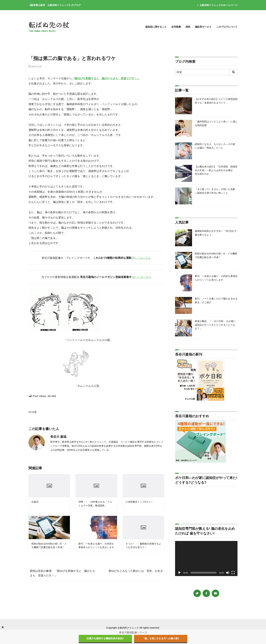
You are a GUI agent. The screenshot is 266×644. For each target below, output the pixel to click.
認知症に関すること (156, 27)
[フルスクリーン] (233, 573)
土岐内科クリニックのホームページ (217, 5)
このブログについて (227, 27)
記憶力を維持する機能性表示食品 (105, 638)
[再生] (179, 573)
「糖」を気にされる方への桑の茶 (161, 638)
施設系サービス (203, 27)
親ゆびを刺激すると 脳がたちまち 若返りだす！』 (107, 78)
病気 (188, 27)
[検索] (206, 72)
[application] (206, 559)
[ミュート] (228, 573)
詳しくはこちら (142, 258)
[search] (233, 72)
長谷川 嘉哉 (58, 437)
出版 (33, 412)
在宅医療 (176, 27)
